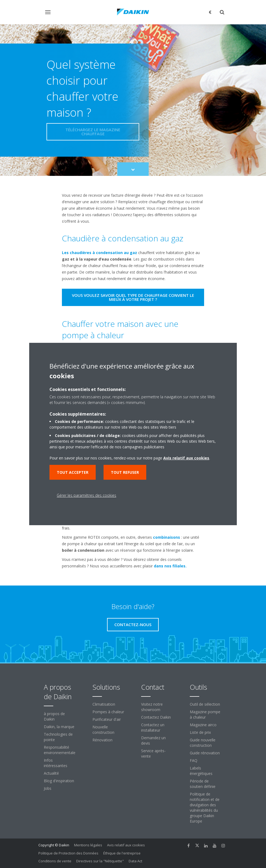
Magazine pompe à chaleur (205, 714)
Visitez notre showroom (152, 707)
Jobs (48, 788)
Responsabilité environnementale (60, 750)
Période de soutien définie (203, 784)
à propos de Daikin (54, 716)
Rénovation (102, 740)
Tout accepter (73, 472)
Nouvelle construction (103, 730)
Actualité (51, 773)
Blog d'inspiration (59, 781)
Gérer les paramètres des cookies (87, 495)
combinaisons (167, 537)
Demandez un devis (153, 740)
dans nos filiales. (170, 566)
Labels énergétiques (201, 771)
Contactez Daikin (156, 717)
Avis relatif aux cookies (126, 845)
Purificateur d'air (107, 719)
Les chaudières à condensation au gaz (99, 253)
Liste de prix (200, 732)
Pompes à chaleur (108, 712)
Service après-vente (153, 753)
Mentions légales (88, 845)
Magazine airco (203, 725)
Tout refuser (125, 472)
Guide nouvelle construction (203, 743)
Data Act (135, 861)
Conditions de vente (55, 861)
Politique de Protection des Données (68, 853)
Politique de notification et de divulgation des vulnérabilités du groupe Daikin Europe (205, 808)
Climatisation (104, 704)
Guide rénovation (205, 753)
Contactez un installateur (153, 727)
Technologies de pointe (58, 737)
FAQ (194, 760)
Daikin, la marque (59, 727)
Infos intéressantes (56, 763)
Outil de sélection (205, 704)
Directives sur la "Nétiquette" (100, 861)
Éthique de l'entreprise (122, 853)
